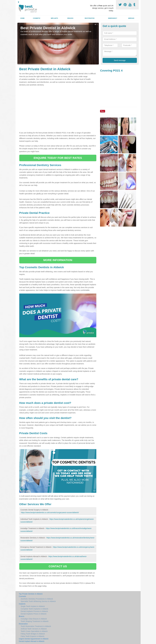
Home (23, 18)
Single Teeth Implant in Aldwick (33, 606)
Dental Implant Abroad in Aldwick (32, 641)
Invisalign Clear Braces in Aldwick (34, 619)
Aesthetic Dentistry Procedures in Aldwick (37, 599)
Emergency (113, 18)
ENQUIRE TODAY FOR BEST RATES (58, 158)
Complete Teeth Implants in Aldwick (35, 609)
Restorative (90, 18)
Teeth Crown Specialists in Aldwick (34, 631)
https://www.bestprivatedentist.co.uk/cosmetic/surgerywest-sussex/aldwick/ (50, 513)
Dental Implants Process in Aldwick (34, 611)
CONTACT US (58, 566)
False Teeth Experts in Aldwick (33, 636)
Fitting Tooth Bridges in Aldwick (33, 634)
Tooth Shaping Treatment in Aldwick (35, 621)
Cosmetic (37, 18)
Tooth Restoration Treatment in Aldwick (36, 626)
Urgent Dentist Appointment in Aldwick (34, 639)
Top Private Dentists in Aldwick (31, 594)
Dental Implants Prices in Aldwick (34, 614)
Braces (70, 18)
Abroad (131, 18)
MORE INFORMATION (58, 260)
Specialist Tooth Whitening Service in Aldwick (38, 601)
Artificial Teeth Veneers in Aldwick (34, 629)
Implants (54, 18)
